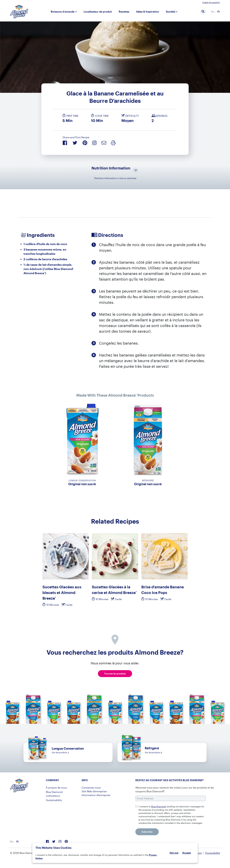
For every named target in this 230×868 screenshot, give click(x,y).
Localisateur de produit (98, 12)
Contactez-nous (91, 788)
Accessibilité (213, 853)
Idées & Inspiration (148, 12)
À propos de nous (56, 788)
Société (170, 12)
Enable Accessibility (211, 2)
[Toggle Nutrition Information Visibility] (136, 170)
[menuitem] (213, 12)
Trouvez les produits (115, 674)
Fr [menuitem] (219, 12)
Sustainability (54, 800)
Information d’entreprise (96, 795)
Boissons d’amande (63, 12)
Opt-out (174, 853)
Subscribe (147, 832)
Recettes (124, 12)
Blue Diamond (158, 806)
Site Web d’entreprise (94, 791)
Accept (187, 853)
